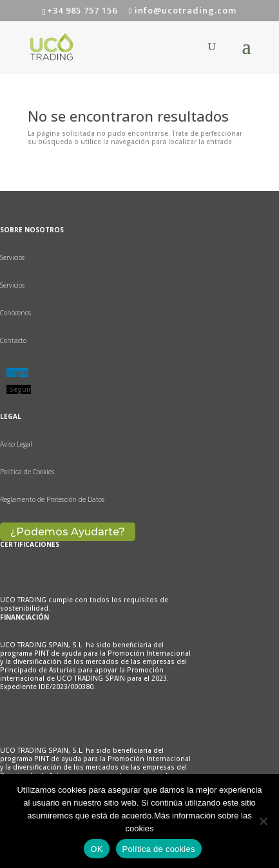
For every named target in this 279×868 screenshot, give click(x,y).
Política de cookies (159, 849)
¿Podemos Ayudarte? (68, 532)
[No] (263, 821)
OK (96, 849)
